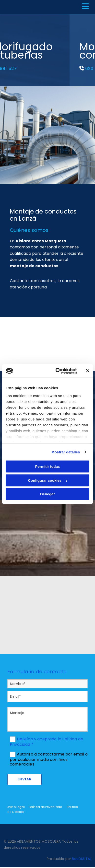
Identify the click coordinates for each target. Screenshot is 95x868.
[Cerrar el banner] (88, 371)
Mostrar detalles (66, 452)
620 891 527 (27, 68)
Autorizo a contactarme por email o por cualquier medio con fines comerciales (49, 759)
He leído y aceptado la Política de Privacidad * (46, 742)
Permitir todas (48, 466)
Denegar (47, 494)
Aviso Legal (16, 807)
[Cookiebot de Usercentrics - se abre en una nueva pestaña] (57, 371)
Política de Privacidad (46, 807)
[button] (76, 7)
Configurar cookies (48, 480)
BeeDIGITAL (82, 859)
